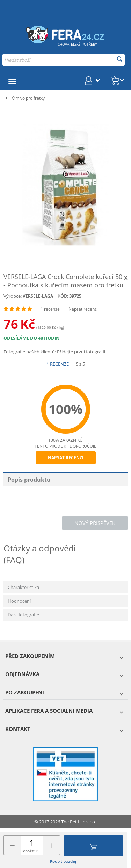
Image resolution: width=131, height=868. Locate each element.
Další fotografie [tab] (23, 615)
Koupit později (64, 861)
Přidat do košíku (93, 846)
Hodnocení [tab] (19, 601)
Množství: (30, 851)
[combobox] (64, 60)
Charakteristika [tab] (23, 587)
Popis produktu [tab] (29, 480)
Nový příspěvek (95, 523)
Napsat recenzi (83, 309)
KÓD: (63, 296)
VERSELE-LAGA (38, 296)
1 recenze (50, 309)
